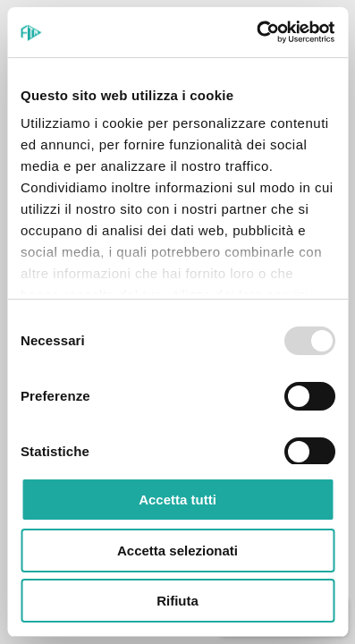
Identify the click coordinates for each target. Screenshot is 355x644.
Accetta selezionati (177, 551)
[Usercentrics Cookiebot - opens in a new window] (256, 32)
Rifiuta (177, 601)
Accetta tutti (177, 500)
